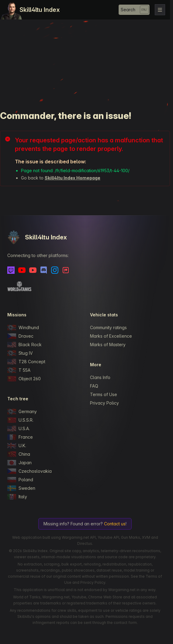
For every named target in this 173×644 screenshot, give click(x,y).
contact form (125, 623)
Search (128, 10)
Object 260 (24, 379)
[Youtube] (22, 270)
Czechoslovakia (29, 471)
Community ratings (108, 327)
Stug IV (20, 353)
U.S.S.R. (20, 420)
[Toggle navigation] (160, 10)
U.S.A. (19, 429)
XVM (146, 537)
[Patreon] (66, 270)
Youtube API (108, 537)
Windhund (23, 328)
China (19, 454)
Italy (17, 497)
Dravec (20, 336)
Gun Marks (131, 537)
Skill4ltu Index (40, 10)
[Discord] (44, 270)
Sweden (21, 488)
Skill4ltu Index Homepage (73, 178)
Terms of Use (104, 394)
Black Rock (24, 345)
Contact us (115, 524)
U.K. (17, 446)
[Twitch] (11, 270)
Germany (22, 412)
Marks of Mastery (108, 345)
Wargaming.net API (79, 537)
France (20, 437)
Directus (85, 543)
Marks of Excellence (111, 336)
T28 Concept (26, 362)
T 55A (19, 370)
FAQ (94, 386)
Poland (20, 480)
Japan (19, 463)
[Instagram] (55, 270)
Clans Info (100, 377)
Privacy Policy (104, 403)
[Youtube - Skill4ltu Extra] (33, 270)
